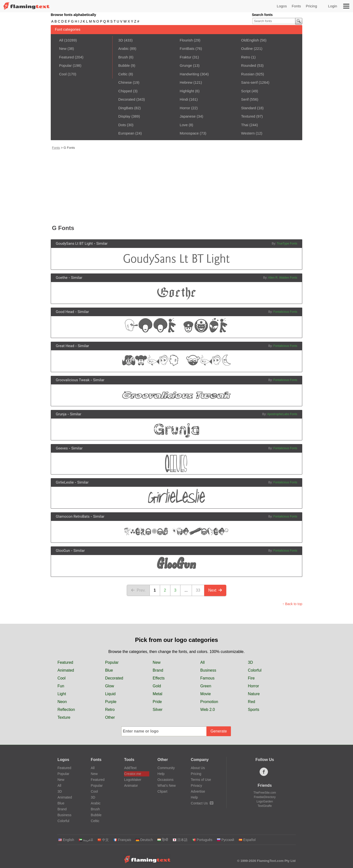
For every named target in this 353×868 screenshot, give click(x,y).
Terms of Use (201, 780)
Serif (245, 99)
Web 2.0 (208, 710)
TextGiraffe (265, 806)
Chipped (125, 91)
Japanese (188, 116)
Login (333, 6)
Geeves (62, 448)
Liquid (110, 694)
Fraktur (186, 57)
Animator (131, 786)
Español (247, 840)
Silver (158, 710)
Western (248, 133)
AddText (130, 768)
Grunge (186, 65)
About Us (198, 768)
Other (110, 717)
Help (161, 774)
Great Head (65, 346)
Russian (248, 74)
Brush (123, 57)
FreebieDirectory (265, 797)
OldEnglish (250, 40)
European (126, 133)
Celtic (123, 74)
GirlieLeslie (65, 482)
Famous (207, 678)
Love (184, 125)
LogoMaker (133, 780)
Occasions (165, 780)
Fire (251, 678)
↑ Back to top (292, 604)
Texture (64, 717)
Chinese (125, 82)
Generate (219, 731)
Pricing (311, 6)
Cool (63, 74)
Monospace (189, 133)
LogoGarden (265, 801)
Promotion (209, 702)
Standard (249, 108)
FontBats (187, 48)
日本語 (180, 840)
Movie (206, 694)
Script (246, 91)
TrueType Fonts (287, 244)
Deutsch (144, 840)
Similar (102, 244)
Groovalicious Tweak (73, 380)
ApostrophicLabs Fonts (282, 414)
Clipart (162, 791)
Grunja (61, 414)
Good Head (65, 312)
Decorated (127, 99)
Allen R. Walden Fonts (283, 278)
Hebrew (186, 82)
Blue (109, 670)
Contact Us (202, 803)
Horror (185, 108)
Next (215, 590)
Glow (110, 686)
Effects (159, 678)
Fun (61, 686)
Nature (254, 694)
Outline (247, 48)
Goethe (62, 278)
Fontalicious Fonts (285, 312)
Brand (158, 670)
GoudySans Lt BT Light (74, 244)
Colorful (255, 670)
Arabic (124, 48)
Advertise (198, 791)
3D (121, 40)
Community (166, 768)
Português (202, 840)
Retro (246, 57)
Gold (157, 686)
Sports (253, 710)
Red (251, 702)
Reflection (66, 710)
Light (62, 694)
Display (124, 116)
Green (206, 686)
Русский (225, 840)
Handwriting (189, 74)
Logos (282, 6)
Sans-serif (250, 82)
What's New (166, 786)
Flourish (186, 40)
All (61, 40)
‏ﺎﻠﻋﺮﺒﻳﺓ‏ (86, 840)
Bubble (124, 65)
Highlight (187, 91)
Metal (158, 694)
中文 (103, 840)
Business (208, 670)
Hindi (184, 99)
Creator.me (132, 774)
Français (122, 840)
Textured (248, 116)
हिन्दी (163, 840)
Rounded (249, 65)
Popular (65, 65)
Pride (157, 702)
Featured (66, 57)
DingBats (126, 108)
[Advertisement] (177, 187)
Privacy (196, 786)
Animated (66, 670)
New (63, 48)
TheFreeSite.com (265, 793)
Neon (62, 702)
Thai (245, 125)
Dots (122, 125)
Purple (111, 702)
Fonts (296, 6)
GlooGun (63, 551)
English (66, 840)
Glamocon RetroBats (73, 516)
